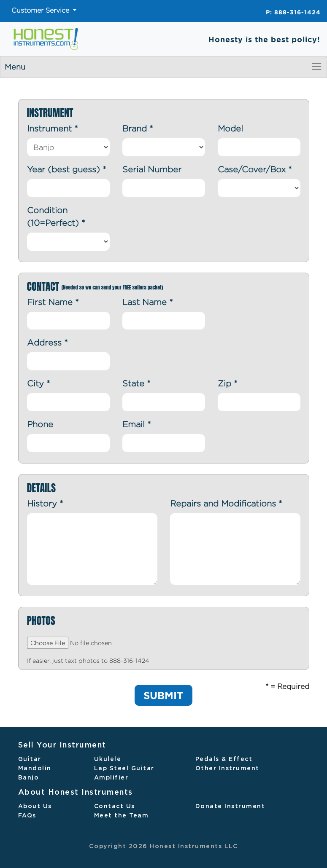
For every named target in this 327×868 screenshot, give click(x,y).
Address (47, 342)
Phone (40, 424)
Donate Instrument (230, 806)
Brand (138, 128)
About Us (35, 806)
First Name (53, 302)
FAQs (27, 816)
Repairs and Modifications (226, 503)
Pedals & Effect (224, 759)
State (136, 383)
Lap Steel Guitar (124, 769)
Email (137, 424)
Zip (228, 383)
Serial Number (152, 169)
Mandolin (35, 769)
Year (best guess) (67, 169)
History (45, 503)
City (39, 383)
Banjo (29, 778)
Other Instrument (227, 769)
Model (230, 128)
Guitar (30, 759)
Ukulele (108, 759)
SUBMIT (163, 695)
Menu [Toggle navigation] (163, 66)
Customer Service (41, 10)
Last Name (148, 302)
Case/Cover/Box (255, 169)
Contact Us (115, 806)
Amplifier (111, 778)
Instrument (53, 128)
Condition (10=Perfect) (56, 216)
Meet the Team (122, 816)
